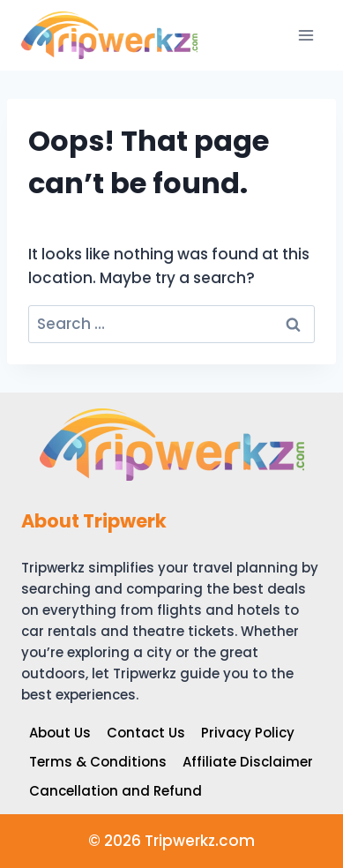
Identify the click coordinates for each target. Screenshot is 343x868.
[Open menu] (306, 35)
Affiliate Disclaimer (248, 762)
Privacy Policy (248, 733)
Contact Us (146, 733)
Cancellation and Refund (116, 791)
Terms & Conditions (98, 762)
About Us (60, 733)
